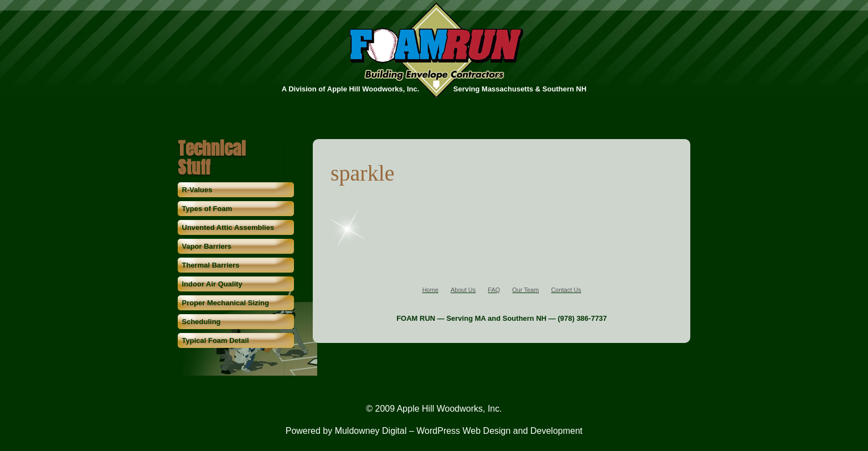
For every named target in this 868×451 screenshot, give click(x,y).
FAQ (422, 118)
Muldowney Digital (371, 431)
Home (268, 118)
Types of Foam (207, 209)
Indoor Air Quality (212, 284)
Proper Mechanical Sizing (226, 303)
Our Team (498, 118)
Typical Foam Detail (216, 340)
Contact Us (588, 118)
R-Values (197, 190)
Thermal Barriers (211, 265)
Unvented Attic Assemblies (228, 227)
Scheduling (201, 322)
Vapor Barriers (207, 246)
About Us (347, 118)
